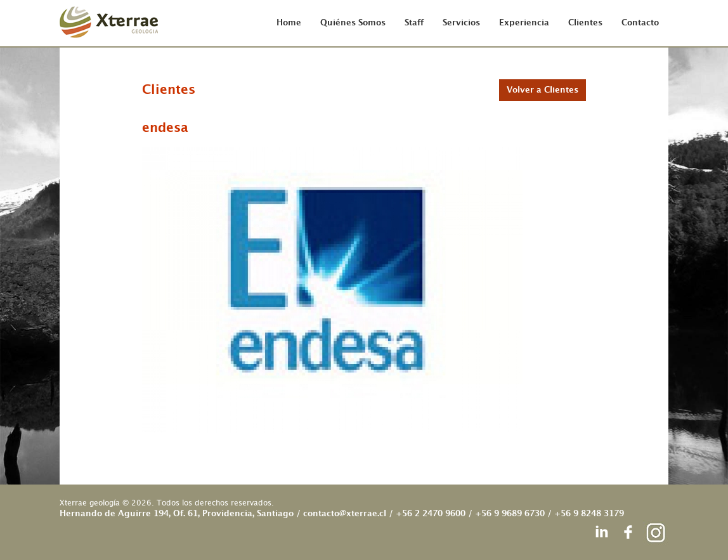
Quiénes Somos (353, 23)
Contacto (640, 23)
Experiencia (524, 23)
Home (289, 23)
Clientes (585, 23)
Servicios (461, 23)
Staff (414, 23)
